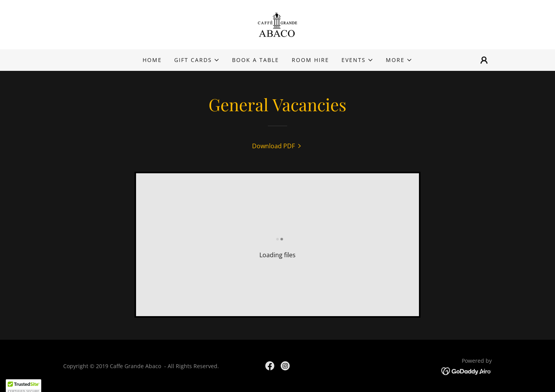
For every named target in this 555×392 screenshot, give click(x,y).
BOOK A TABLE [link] (256, 60)
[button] (197, 60)
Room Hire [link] (310, 60)
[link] (277, 24)
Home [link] (152, 60)
